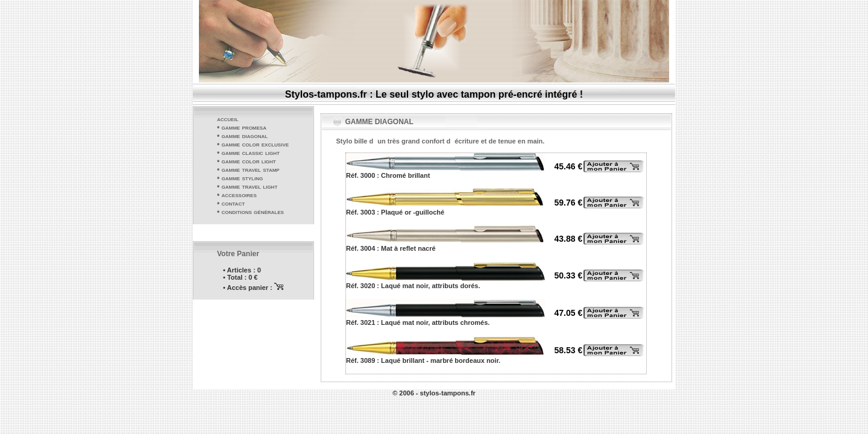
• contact (231, 203)
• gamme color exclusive (253, 144)
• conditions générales (250, 212)
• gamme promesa (242, 127)
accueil (228, 119)
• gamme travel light (247, 186)
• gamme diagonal (242, 136)
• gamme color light (247, 161)
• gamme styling (240, 178)
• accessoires (237, 195)
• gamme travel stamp (248, 169)
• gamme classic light (248, 153)
